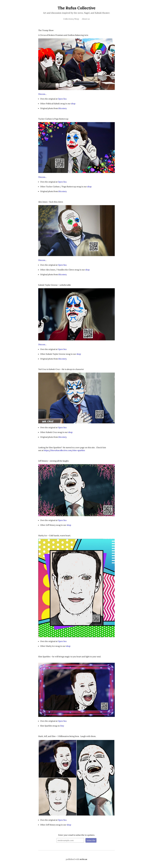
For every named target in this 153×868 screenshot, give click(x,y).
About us (86, 19)
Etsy (62, 726)
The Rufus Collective (77, 8)
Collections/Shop (71, 19)
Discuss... (42, 94)
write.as (83, 859)
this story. (63, 108)
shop (73, 104)
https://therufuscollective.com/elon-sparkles (64, 450)
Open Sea (62, 99)
